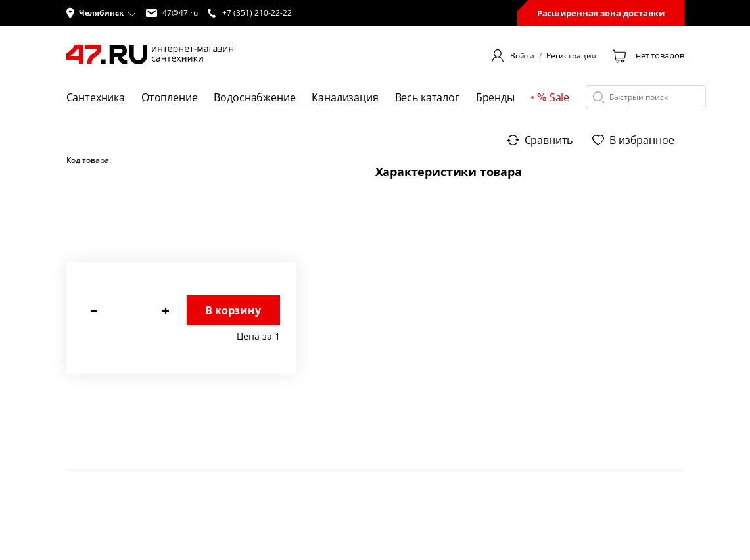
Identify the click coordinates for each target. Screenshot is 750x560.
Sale (553, 97)
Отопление (170, 97)
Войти (522, 56)
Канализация (345, 97)
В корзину (233, 310)
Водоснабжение (254, 97)
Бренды (495, 97)
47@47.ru (172, 13)
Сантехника (96, 97)
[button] (101, 13)
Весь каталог (427, 97)
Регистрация (571, 56)
